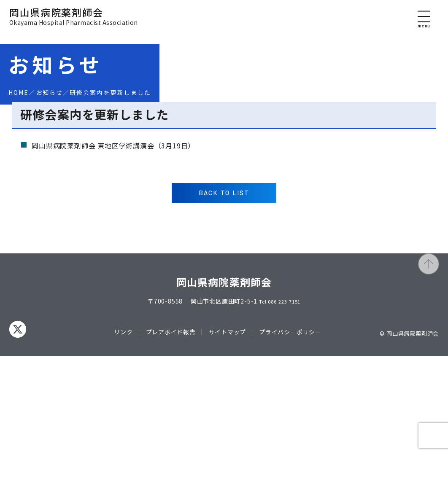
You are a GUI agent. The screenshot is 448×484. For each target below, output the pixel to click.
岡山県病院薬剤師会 (74, 23)
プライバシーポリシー (290, 460)
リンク (123, 460)
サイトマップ (227, 460)
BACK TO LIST (224, 320)
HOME (19, 92)
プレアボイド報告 (170, 460)
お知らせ (49, 92)
